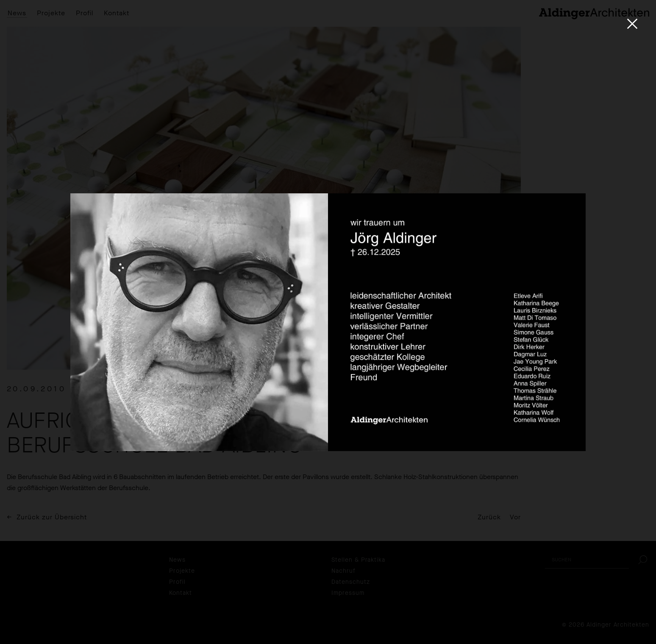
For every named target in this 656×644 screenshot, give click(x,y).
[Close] (632, 24)
